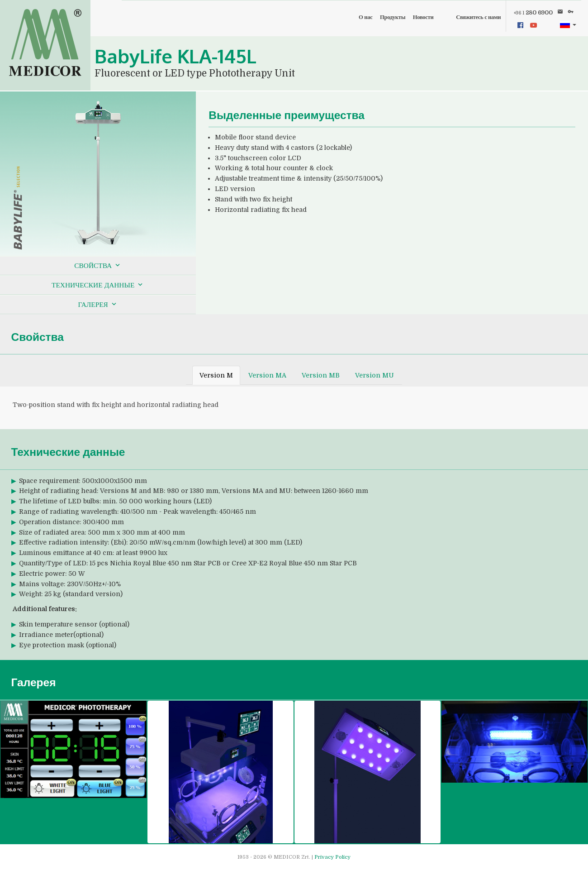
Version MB (321, 375)
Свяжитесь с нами (478, 17)
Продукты (393, 17)
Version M (216, 375)
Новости (423, 17)
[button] (568, 25)
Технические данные (98, 285)
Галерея (98, 304)
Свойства (98, 265)
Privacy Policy (332, 857)
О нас (365, 17)
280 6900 (533, 13)
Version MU (375, 375)
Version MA (267, 375)
